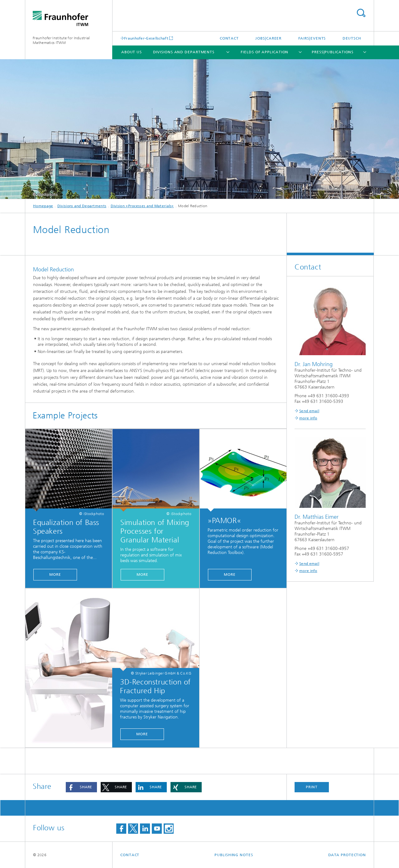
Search (361, 13)
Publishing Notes (234, 855)
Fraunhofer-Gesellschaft (146, 38)
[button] (81, 787)
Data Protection (347, 855)
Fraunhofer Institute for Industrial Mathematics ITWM (61, 40)
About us (132, 52)
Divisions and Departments (184, 52)
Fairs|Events (312, 38)
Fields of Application (264, 52)
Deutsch (352, 38)
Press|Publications (333, 52)
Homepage (43, 206)
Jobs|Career (268, 38)
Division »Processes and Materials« (142, 206)
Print (312, 787)
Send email (309, 411)
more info (308, 418)
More (55, 575)
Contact (229, 38)
